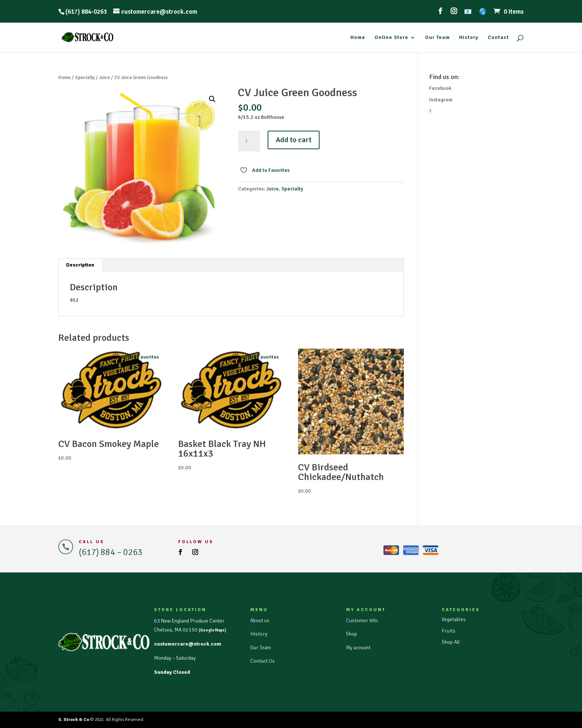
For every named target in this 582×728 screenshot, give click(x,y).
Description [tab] (80, 265)
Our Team (437, 38)
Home (358, 38)
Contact (498, 38)
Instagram (441, 100)
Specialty (85, 78)
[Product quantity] (249, 141)
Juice (104, 78)
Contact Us (262, 661)
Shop (352, 634)
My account (358, 648)
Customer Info (362, 621)
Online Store (391, 38)
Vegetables (454, 619)
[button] (212, 99)
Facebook (440, 88)
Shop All (451, 642)
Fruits (449, 631)
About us (260, 621)
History (469, 38)
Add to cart (294, 140)
